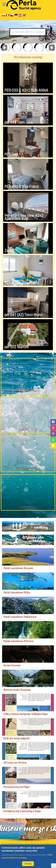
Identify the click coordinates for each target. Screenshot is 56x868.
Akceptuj (28, 864)
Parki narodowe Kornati (18, 568)
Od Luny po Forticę (15, 762)
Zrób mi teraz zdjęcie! (16, 738)
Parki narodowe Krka (17, 592)
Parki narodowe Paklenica (20, 617)
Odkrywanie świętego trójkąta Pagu (26, 714)
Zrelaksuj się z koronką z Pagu (22, 811)
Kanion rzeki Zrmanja (17, 690)
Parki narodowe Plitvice (18, 641)
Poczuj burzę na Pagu (16, 787)
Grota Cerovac (12, 665)
